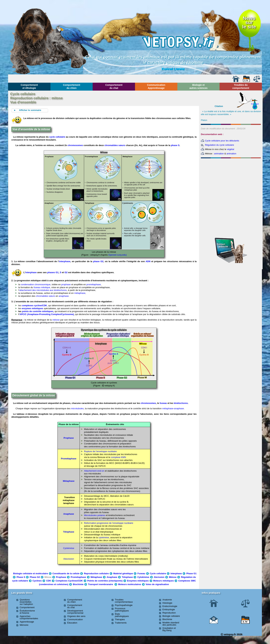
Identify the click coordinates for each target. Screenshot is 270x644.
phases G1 (53, 272)
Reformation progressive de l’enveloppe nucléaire (109, 523)
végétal (231, 149)
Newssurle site (249, 22)
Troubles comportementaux (124, 601)
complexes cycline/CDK (34, 305)
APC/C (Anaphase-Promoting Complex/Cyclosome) (47, 314)
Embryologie (169, 609)
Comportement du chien (72, 86)
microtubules (77, 408)
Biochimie (78, 584)
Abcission (159, 577)
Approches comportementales (29, 617)
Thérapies (120, 619)
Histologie (167, 603)
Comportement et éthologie (29, 86)
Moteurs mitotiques (164, 581)
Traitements (121, 623)
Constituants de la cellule (66, 573)
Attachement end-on (94, 471)
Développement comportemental (75, 612)
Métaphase (69, 481)
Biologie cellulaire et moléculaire (30, 573)
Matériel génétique (123, 573)
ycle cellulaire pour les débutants (223, 141)
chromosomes (75, 145)
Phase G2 (35, 577)
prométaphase (94, 284)
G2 (66, 272)
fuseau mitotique (42, 287)
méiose (56, 320)
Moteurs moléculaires (130, 584)
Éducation (72, 623)
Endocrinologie (170, 606)
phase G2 (98, 261)
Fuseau (141, 573)
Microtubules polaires (95, 515)
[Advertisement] (231, 178)
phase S (175, 145)
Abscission (69, 559)
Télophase (69, 532)
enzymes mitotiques (33, 308)
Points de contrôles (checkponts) (105, 581)
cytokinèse (104, 537)
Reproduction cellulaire (96, 573)
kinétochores (181, 403)
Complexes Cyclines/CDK (69, 581)
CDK (49, 581)
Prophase (69, 438)
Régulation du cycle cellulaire (219, 145)
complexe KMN (118, 457)
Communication (75, 619)
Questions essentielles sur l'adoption (26, 602)
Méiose (173, 577)
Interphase (176, 573)
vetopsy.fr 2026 (232, 634)
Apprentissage (27, 622)
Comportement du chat (114, 86)
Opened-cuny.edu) (118, 255)
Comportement (27, 607)
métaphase (80, 293)
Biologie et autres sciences (198, 86)
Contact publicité (222, 245)
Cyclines (37, 581)
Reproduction (169, 613)
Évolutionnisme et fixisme (27, 612)
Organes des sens (76, 616)
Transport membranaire (100, 584)
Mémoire (24, 625)
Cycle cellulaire (158, 573)
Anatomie (167, 600)
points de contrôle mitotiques (38, 311)
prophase (66, 284)
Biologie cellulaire (171, 616)
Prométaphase (69, 459)
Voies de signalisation (157, 584)
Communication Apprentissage (156, 86)
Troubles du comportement (241, 86)
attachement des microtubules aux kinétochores (43, 290)
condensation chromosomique (36, 284)
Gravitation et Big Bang (169, 629)
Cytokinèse (69, 548)
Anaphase (112, 577)
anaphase (64, 296)
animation (219, 154)
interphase (65, 261)
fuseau (163, 403)
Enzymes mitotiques (138, 581)
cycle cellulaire (57, 137)
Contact (255, 104)
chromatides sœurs (115, 145)
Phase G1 (191, 573)
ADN (148, 261)
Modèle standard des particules (171, 624)
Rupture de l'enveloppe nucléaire (100, 451)
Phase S (21, 577)
